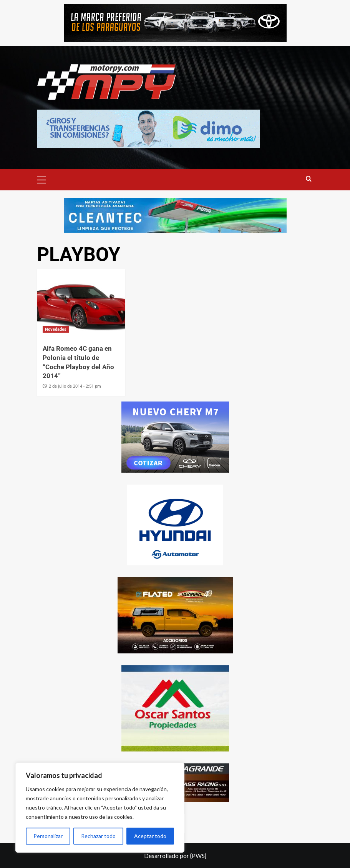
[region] (100, 808)
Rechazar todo (98, 836)
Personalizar (48, 836)
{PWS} (198, 856)
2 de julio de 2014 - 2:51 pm (75, 386)
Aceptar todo (150, 836)
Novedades (56, 329)
